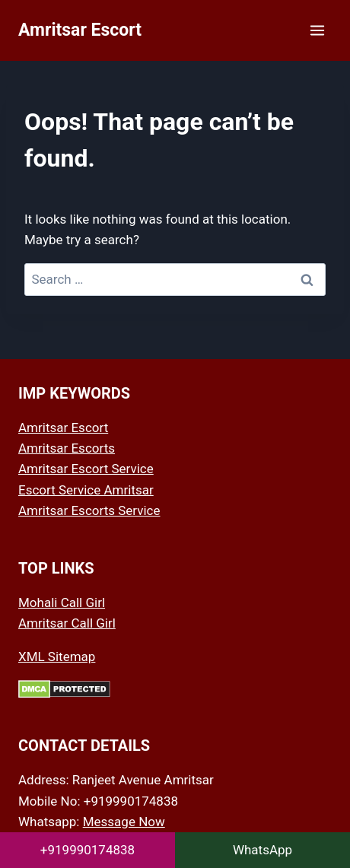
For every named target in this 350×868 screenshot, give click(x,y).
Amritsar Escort (63, 428)
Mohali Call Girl (62, 603)
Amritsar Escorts (67, 448)
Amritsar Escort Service (86, 469)
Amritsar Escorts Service (89, 510)
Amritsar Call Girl (67, 623)
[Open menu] (317, 30)
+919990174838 (87, 850)
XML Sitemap (57, 657)
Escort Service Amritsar (86, 490)
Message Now (124, 822)
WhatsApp (262, 850)
